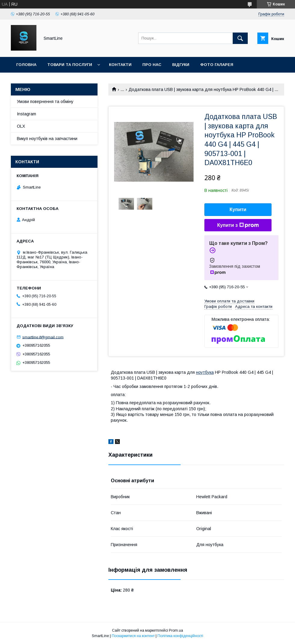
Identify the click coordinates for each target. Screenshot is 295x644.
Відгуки (181, 65)
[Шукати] (240, 38)
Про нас (152, 65)
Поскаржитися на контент (133, 636)
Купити (238, 209)
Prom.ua (176, 630)
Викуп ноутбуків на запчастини (47, 139)
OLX (21, 126)
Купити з (238, 225)
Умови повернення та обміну (45, 102)
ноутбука (205, 372)
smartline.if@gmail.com (43, 337)
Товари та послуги (70, 65)
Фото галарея (217, 65)
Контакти (120, 65)
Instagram (26, 114)
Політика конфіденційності (180, 636)
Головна (26, 65)
